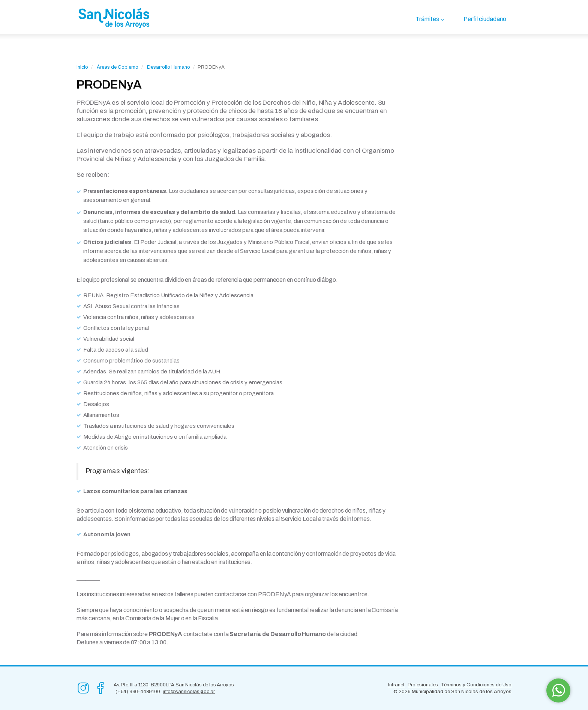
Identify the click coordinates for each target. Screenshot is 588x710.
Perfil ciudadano (485, 19)
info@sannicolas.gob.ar (189, 692)
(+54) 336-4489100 (138, 692)
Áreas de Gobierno (118, 67)
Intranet (396, 685)
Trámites (427, 19)
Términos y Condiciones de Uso (476, 685)
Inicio (82, 67)
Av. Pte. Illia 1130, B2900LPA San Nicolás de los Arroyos (174, 685)
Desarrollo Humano (169, 67)
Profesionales (423, 685)
